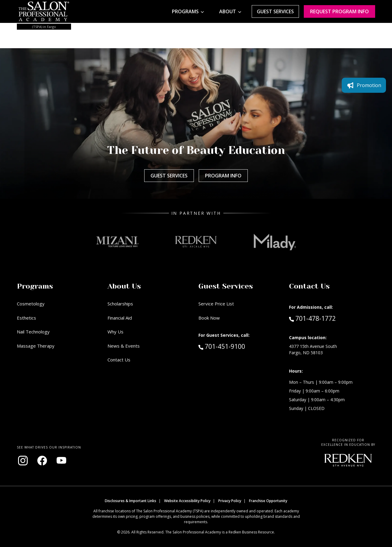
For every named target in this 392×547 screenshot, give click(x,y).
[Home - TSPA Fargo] (44, 11)
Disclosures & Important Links (131, 501)
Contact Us (119, 360)
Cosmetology (31, 304)
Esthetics (26, 318)
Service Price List (216, 304)
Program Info (223, 176)
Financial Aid (120, 318)
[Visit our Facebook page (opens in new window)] (42, 461)
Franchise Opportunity (268, 501)
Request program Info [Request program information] (339, 11)
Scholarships (120, 304)
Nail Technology (33, 332)
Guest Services (275, 11)
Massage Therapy (36, 346)
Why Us (115, 332)
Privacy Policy (230, 501)
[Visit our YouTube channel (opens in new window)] (61, 461)
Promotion (364, 85)
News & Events (124, 346)
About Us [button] (124, 286)
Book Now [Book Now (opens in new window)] (209, 318)
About (228, 11)
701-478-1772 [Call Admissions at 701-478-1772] (312, 318)
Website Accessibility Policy (187, 501)
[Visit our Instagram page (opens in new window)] (23, 461)
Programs (185, 11)
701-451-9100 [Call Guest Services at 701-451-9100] (222, 346)
